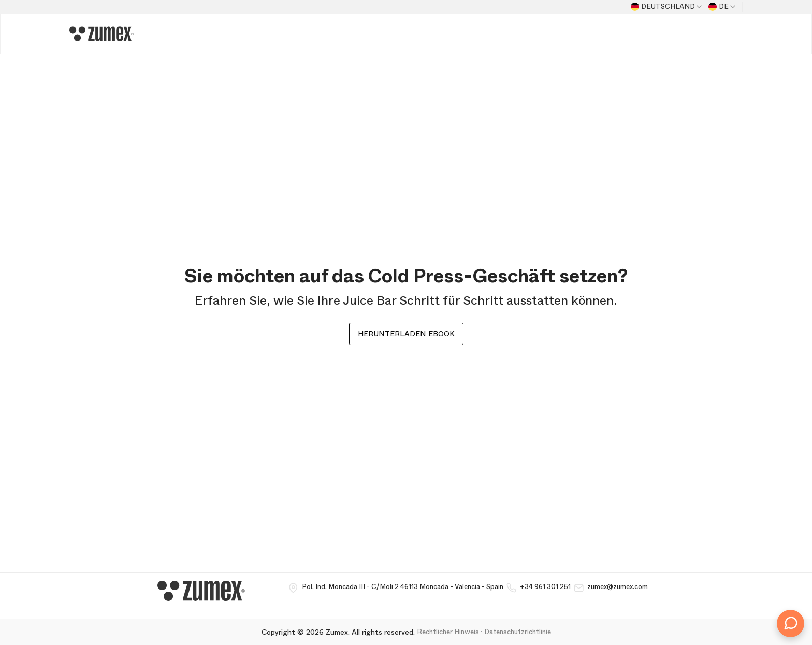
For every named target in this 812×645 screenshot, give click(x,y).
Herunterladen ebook (406, 334)
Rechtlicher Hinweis (448, 632)
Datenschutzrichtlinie (518, 632)
